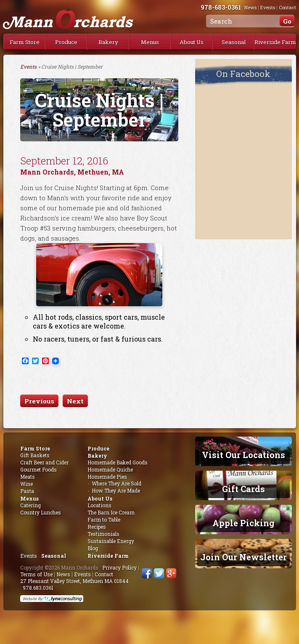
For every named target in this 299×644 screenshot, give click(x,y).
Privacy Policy (119, 567)
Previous (39, 401)
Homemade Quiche (110, 469)
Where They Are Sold (116, 483)
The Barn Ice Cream (111, 512)
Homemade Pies (107, 477)
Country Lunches (41, 512)
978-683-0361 (226, 7)
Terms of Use (36, 574)
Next (75, 401)
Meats (28, 477)
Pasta (27, 491)
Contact (104, 574)
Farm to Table (104, 519)
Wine (26, 484)
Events (28, 66)
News (63, 574)
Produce (66, 42)
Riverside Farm (275, 42)
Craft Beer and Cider (44, 462)
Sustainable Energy (111, 541)
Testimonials (103, 534)
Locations (99, 505)
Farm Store (25, 42)
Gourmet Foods (38, 469)
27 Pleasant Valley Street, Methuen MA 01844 (74, 581)
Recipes (97, 527)
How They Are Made (116, 490)
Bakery (108, 42)
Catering (30, 505)
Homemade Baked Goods (118, 462)
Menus (150, 42)
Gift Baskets (35, 455)
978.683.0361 (38, 588)
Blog (93, 548)
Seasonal (234, 42)
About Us (192, 42)
